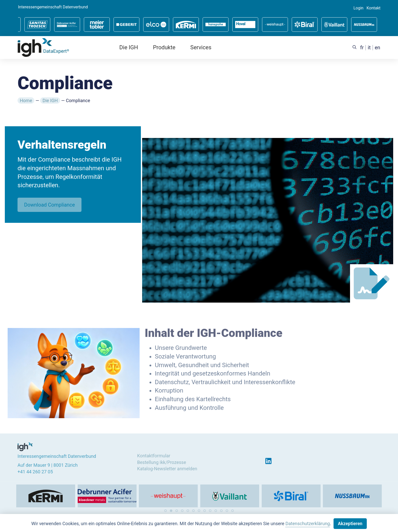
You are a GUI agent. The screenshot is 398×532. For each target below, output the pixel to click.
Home (26, 100)
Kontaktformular (154, 454)
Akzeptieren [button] (350, 523)
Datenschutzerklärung (308, 523)
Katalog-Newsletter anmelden (167, 467)
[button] (165, 511)
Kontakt (374, 8)
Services (201, 47)
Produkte (164, 47)
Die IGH (129, 47)
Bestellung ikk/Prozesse (162, 461)
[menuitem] (362, 48)
